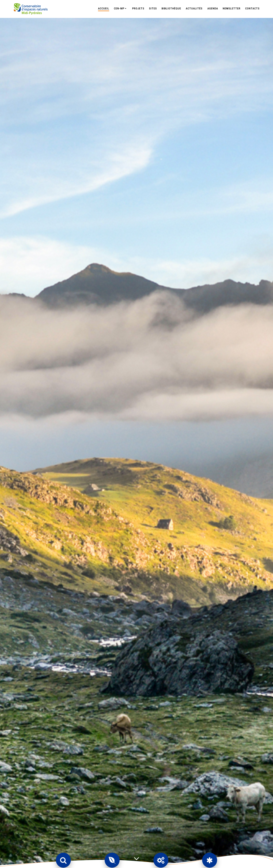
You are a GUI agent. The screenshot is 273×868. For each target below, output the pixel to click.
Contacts (252, 9)
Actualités (194, 9)
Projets (138, 9)
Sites (153, 9)
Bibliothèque (171, 9)
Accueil (104, 9)
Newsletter (232, 9)
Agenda (213, 9)
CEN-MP (119, 9)
